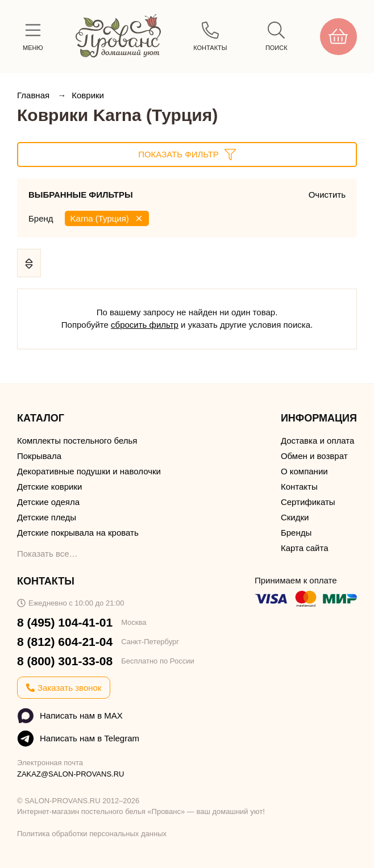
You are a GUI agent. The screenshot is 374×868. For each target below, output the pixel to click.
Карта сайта (305, 548)
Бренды (296, 533)
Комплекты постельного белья (77, 441)
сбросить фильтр (145, 325)
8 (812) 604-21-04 (65, 642)
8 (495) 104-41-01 (65, 622)
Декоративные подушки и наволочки (89, 471)
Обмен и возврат (314, 456)
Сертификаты (308, 502)
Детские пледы (47, 517)
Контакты (299, 487)
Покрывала (39, 456)
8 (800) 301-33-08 (65, 661)
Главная (34, 95)
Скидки (295, 517)
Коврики (88, 95)
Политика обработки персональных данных (92, 834)
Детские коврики (49, 487)
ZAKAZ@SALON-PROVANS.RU (71, 774)
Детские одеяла (48, 502)
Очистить (327, 195)
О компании (304, 471)
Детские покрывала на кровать (78, 533)
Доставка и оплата (317, 441)
